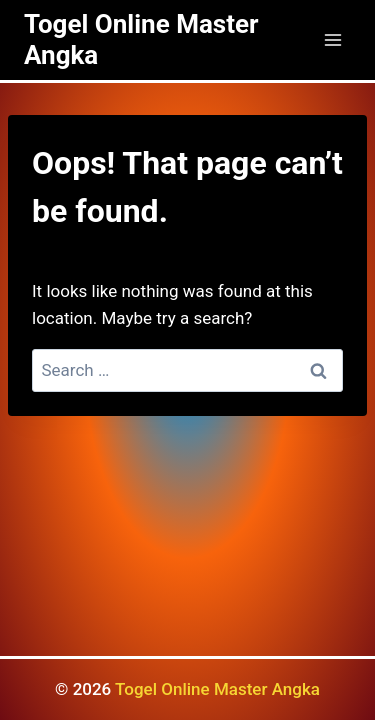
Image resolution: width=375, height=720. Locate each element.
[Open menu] (332, 39)
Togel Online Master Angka (217, 689)
